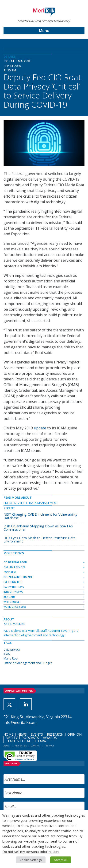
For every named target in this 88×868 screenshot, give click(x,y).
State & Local (18, 741)
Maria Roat (11, 658)
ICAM (7, 654)
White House (11, 602)
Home (8, 734)
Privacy (49, 746)
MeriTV (12, 738)
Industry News (13, 592)
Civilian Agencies (14, 567)
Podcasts (30, 738)
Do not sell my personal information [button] (31, 852)
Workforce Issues (15, 607)
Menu (44, 31)
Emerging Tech (15, 503)
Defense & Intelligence (18, 577)
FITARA (40, 741)
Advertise (21, 746)
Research (55, 734)
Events (37, 734)
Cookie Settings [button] (31, 860)
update (40, 428)
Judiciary (9, 597)
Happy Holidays (14, 587)
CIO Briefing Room (15, 562)
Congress (10, 572)
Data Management (43, 503)
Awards (50, 738)
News (22, 734)
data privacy (12, 649)
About (7, 746)
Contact (36, 746)
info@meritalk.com (20, 722)
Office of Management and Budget (28, 663)
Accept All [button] (61, 860)
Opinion (75, 734)
